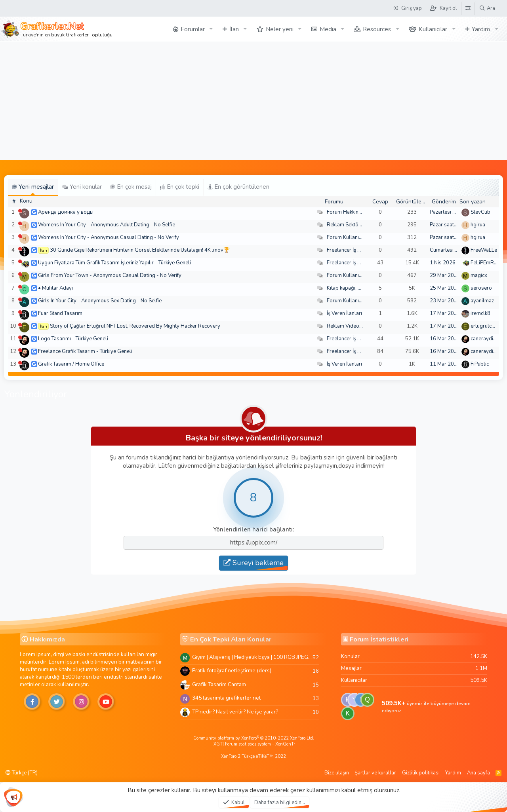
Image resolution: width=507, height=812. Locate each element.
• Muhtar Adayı (55, 288)
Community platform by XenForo (254, 738)
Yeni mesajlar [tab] (33, 187)
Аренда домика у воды (66, 212)
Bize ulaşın (337, 773)
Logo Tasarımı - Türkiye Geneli (73, 339)
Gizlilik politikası (421, 773)
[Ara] (487, 8)
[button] (211, 29)
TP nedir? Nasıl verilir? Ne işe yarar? (235, 712)
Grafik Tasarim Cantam (219, 684)
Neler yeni (280, 29)
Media (328, 29)
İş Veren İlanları (344, 313)
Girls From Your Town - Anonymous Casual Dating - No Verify (110, 275)
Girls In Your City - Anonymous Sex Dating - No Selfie (100, 301)
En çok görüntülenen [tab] (238, 187)
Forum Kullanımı (346, 237)
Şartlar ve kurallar (375, 773)
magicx (479, 275)
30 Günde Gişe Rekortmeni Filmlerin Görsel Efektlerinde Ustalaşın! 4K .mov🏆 (140, 250)
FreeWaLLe (484, 250)
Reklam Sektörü (345, 225)
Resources (377, 29)
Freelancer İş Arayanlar (354, 250)
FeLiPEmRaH (486, 263)
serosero (481, 288)
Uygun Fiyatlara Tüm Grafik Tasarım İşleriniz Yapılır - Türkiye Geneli (114, 263)
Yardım (481, 29)
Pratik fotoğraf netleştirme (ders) (232, 671)
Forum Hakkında (346, 212)
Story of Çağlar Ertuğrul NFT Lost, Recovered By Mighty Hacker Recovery (135, 326)
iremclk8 (480, 313)
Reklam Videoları (347, 326)
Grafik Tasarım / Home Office (71, 364)
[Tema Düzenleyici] (468, 8)
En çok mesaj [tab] (131, 187)
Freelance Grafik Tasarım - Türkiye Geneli (85, 351)
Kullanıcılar (433, 29)
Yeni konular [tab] (82, 187)
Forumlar (193, 29)
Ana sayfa (478, 773)
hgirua (478, 225)
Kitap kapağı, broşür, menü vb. (362, 288)
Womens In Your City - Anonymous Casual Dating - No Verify (109, 237)
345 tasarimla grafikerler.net (226, 698)
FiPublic (480, 364)
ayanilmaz (482, 301)
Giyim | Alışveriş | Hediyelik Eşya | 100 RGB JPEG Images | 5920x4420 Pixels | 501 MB (252, 657)
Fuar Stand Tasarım (60, 313)
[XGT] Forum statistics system (254, 744)
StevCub (480, 212)
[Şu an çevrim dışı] (20, 211)
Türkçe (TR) (22, 773)
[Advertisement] (253, 101)
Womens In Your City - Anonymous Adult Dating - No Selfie (107, 225)
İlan (234, 29)
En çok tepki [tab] (180, 187)
